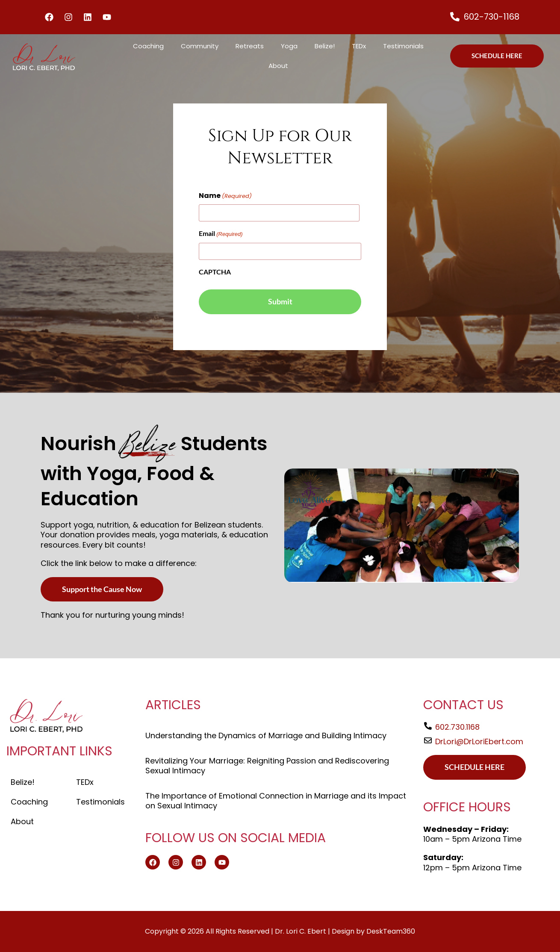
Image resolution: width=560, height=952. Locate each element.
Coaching (148, 46)
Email (221, 234)
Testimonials (403, 46)
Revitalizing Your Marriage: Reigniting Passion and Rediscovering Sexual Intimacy (267, 766)
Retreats (250, 46)
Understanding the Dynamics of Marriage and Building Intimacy (266, 735)
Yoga (289, 46)
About (278, 66)
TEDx (359, 46)
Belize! (325, 46)
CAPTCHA (215, 272)
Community (200, 46)
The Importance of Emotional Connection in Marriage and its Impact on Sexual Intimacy (276, 801)
